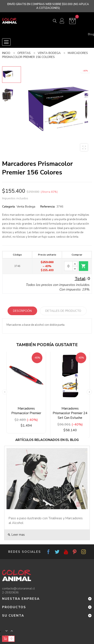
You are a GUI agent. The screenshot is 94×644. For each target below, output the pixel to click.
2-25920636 (10, 592)
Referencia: (48, 207)
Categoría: (9, 207)
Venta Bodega (26, 207)
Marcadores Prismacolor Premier (26, 411)
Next (89, 392)
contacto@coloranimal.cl (18, 588)
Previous (5, 392)
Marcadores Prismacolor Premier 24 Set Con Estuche (70, 413)
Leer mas (16, 535)
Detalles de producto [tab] (63, 311)
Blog (91, 34)
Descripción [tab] (22, 311)
